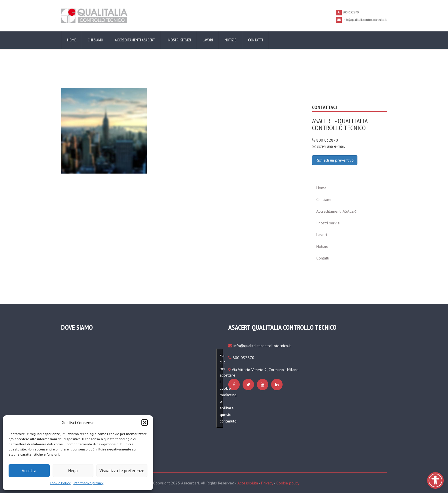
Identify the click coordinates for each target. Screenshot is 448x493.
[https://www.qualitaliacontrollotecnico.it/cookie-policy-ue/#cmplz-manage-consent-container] (104, 130)
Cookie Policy (60, 483)
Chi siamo (95, 40)
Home (72, 40)
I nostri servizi (179, 40)
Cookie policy (288, 483)
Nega (73, 471)
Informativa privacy (88, 483)
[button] (145, 422)
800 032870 (327, 140)
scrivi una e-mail (331, 146)
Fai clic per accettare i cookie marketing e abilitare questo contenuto (221, 388)
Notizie (230, 40)
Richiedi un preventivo (335, 160)
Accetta (29, 471)
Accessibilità (248, 483)
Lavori (208, 40)
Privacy (267, 483)
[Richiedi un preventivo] (335, 160)
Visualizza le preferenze (122, 471)
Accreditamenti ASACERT (135, 40)
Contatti (255, 40)
